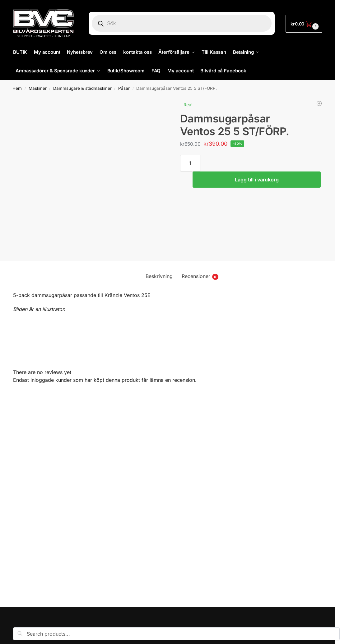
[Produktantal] (190, 163)
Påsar (124, 88)
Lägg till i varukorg (257, 180)
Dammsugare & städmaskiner (82, 88)
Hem (17, 88)
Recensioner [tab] (200, 276)
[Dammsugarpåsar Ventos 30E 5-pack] (319, 103)
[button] (304, 24)
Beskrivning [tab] (159, 276)
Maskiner (38, 88)
